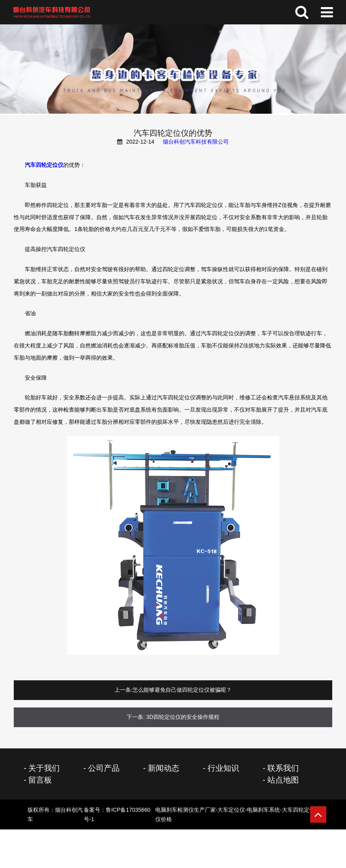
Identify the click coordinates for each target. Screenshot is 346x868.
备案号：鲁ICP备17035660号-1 (201, 814)
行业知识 (223, 768)
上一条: (123, 690)
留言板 (40, 780)
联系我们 (283, 768)
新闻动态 (164, 768)
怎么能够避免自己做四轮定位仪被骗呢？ (182, 690)
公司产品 (104, 768)
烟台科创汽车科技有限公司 (196, 142)
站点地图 (283, 780)
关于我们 (44, 768)
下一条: (136, 717)
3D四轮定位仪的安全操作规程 (183, 717)
